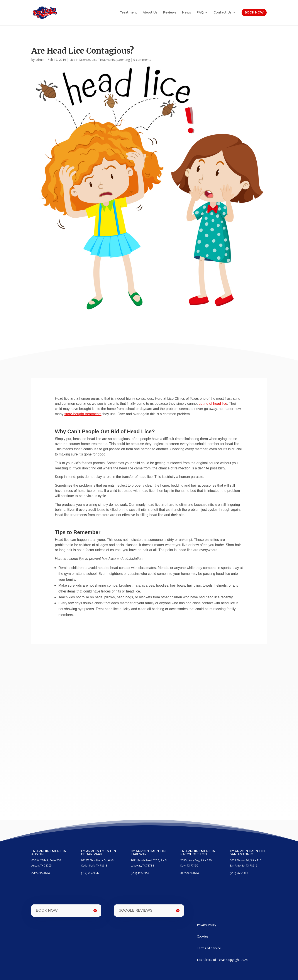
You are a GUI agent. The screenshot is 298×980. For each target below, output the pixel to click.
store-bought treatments (83, 414)
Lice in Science (80, 60)
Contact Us (223, 13)
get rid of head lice (213, 404)
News (187, 13)
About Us (150, 13)
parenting (123, 60)
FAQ (200, 13)
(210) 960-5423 (239, 873)
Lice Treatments (103, 60)
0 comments (142, 60)
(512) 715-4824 (41, 873)
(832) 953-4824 (190, 873)
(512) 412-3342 (90, 873)
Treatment (128, 13)
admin (40, 60)
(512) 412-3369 (140, 873)
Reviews (170, 13)
